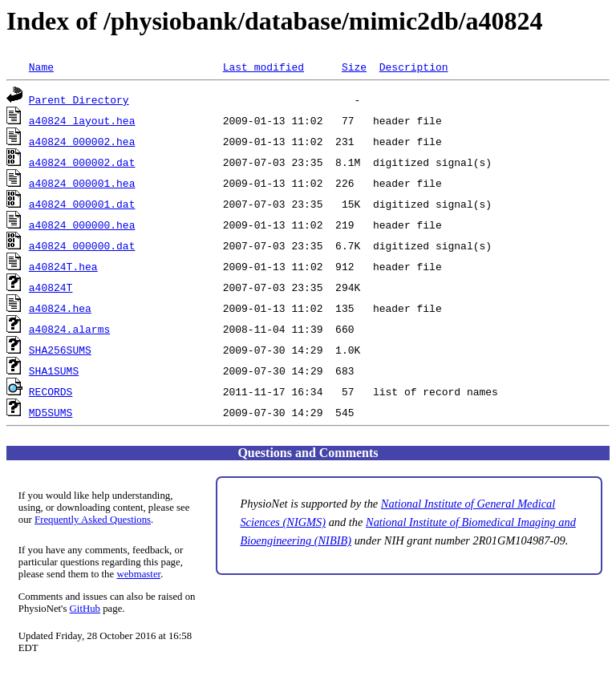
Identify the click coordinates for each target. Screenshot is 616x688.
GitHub (85, 609)
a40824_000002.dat (82, 162)
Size (354, 67)
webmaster (138, 574)
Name (41, 67)
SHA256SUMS (60, 350)
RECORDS (51, 391)
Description (414, 67)
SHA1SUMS (54, 370)
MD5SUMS (51, 412)
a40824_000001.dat (82, 204)
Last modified (263, 67)
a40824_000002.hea (82, 141)
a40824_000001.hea (82, 183)
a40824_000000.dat (82, 245)
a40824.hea (60, 308)
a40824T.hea (63, 266)
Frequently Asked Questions (93, 520)
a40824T (51, 287)
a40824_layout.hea (82, 120)
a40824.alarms (69, 329)
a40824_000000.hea (82, 225)
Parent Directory (79, 99)
